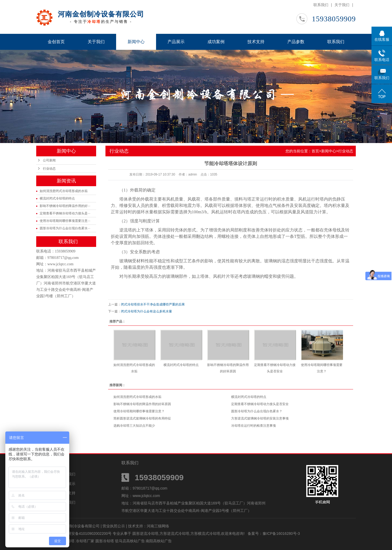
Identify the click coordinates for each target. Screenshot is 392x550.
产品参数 (296, 42)
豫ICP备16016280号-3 (281, 533)
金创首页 (56, 42)
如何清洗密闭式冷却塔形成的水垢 (64, 191)
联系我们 (321, 5)
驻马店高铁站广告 (130, 541)
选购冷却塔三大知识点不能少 (134, 426)
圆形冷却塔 (105, 541)
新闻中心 (136, 42)
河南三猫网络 (158, 526)
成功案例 (216, 42)
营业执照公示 (114, 526)
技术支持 (256, 42)
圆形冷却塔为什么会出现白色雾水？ (257, 411)
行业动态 (49, 169)
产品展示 (176, 42)
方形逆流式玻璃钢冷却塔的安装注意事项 (260, 418)
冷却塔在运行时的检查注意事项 (254, 426)
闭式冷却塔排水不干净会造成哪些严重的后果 (153, 304)
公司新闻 (49, 160)
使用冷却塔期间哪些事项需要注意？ (139, 411)
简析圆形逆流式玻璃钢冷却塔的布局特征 (142, 418)
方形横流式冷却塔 (205, 533)
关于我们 (342, 5)
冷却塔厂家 (85, 541)
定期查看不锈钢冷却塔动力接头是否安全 (260, 404)
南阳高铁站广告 (159, 541)
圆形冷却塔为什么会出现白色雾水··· (65, 228)
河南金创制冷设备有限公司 (101, 14)
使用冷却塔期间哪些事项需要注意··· (65, 221)
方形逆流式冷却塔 (174, 533)
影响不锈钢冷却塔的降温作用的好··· (65, 206)
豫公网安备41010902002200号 (86, 533)
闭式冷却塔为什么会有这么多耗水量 (146, 311)
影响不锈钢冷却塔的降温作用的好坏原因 (142, 404)
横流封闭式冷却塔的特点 (57, 198)
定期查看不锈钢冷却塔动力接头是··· (65, 213)
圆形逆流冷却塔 (145, 533)
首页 (315, 151)
